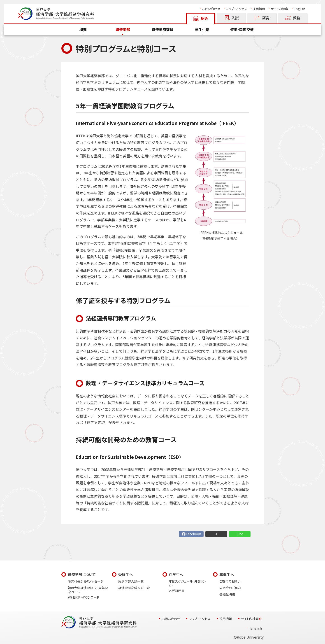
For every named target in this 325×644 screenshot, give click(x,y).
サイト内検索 (279, 9)
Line (240, 534)
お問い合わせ (211, 9)
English (299, 9)
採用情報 (259, 9)
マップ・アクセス (236, 9)
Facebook (194, 534)
